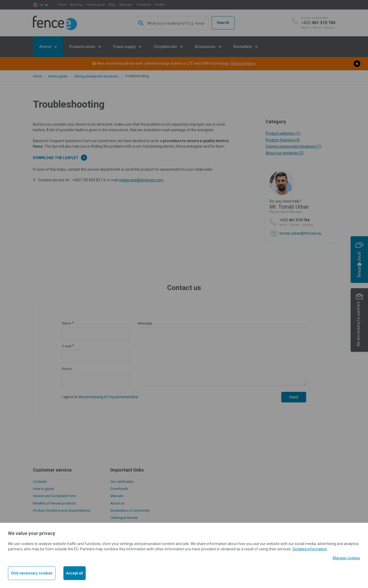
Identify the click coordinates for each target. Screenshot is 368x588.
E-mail (67, 346)
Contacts (40, 482)
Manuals (117, 496)
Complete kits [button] (166, 47)
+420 (318, 23)
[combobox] (171, 23)
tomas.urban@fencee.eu (300, 233)
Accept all (75, 573)
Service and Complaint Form (54, 496)
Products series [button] (83, 47)
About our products (285, 153)
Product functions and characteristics (62, 510)
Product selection (283, 133)
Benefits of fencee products (54, 503)
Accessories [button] (206, 47)
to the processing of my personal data (106, 397)
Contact (160, 5)
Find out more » (243, 63)
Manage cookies (346, 558)
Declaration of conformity (130, 510)
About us (77, 5)
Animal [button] (46, 47)
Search (223, 23)
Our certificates (122, 482)
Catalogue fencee (124, 518)
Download (144, 5)
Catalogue (126, 5)
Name (67, 323)
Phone (67, 369)
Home (62, 5)
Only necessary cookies (32, 573)
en (41, 5)
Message (145, 323)
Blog (112, 5)
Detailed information (310, 549)
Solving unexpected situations (96, 76)
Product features (283, 140)
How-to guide (96, 5)
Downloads (119, 489)
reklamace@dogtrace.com (141, 180)
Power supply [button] (125, 47)
